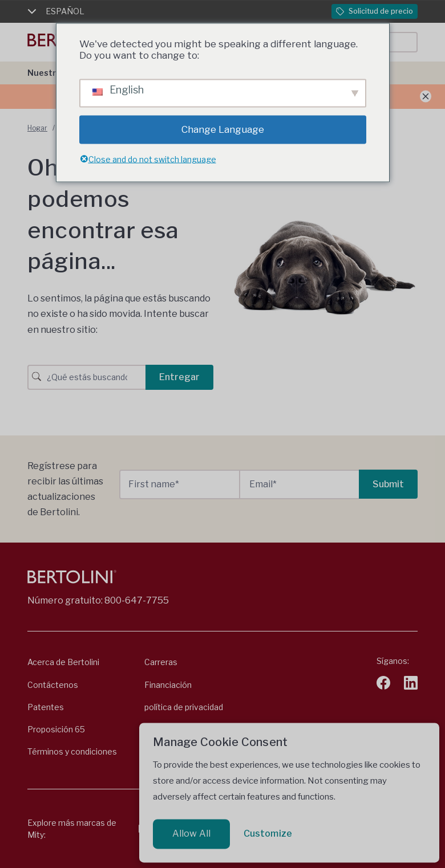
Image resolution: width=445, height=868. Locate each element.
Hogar (37, 128)
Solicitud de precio (375, 11)
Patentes (46, 707)
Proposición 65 (56, 729)
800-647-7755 (137, 600)
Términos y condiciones (72, 751)
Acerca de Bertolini (63, 662)
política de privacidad (184, 707)
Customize (268, 834)
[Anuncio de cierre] (426, 97)
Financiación (168, 685)
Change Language (223, 129)
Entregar (179, 377)
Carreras (161, 662)
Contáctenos (53, 685)
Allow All (191, 834)
